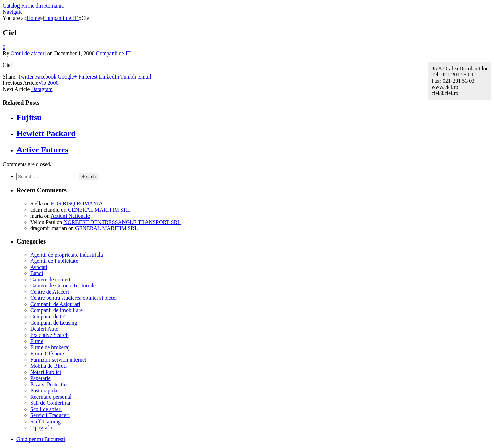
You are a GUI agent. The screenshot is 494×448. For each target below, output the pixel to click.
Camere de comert (50, 279)
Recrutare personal (51, 397)
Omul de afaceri (28, 53)
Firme (37, 341)
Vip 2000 (49, 83)
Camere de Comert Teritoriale (63, 286)
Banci (37, 273)
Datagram (42, 89)
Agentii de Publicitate (54, 261)
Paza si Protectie (48, 384)
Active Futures (42, 150)
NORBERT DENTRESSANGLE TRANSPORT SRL (122, 222)
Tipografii (41, 428)
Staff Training (45, 421)
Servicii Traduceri (50, 415)
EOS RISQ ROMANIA (77, 204)
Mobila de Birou (48, 366)
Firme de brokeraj (50, 347)
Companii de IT (113, 53)
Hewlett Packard (46, 133)
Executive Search (49, 335)
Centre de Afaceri (50, 292)
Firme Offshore (47, 353)
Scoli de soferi (46, 409)
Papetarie (40, 378)
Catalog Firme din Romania (33, 6)
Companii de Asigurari (55, 304)
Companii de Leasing (54, 323)
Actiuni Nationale (70, 216)
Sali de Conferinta (50, 403)
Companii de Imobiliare (56, 310)
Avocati (39, 267)
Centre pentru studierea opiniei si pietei (73, 298)
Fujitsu (29, 117)
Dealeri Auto (44, 329)
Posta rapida (44, 391)
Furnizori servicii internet (58, 360)
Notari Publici (46, 372)
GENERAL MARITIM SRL (99, 210)
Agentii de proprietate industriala (67, 255)
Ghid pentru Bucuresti (41, 439)
